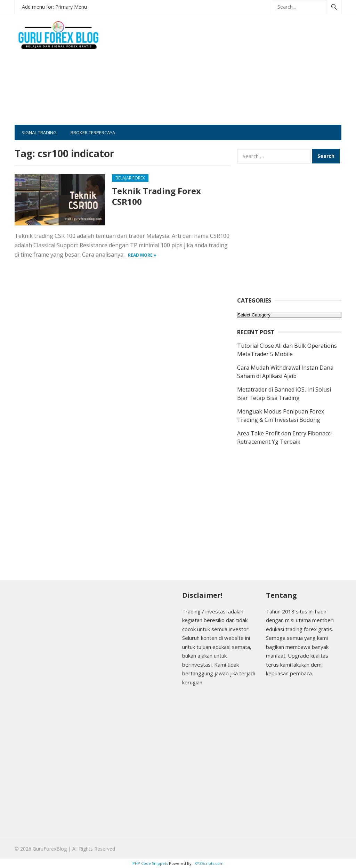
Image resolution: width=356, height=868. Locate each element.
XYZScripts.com (209, 863)
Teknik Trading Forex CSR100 (156, 196)
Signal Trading (39, 132)
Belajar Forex (130, 178)
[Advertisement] (244, 76)
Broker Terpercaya (93, 132)
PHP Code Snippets (150, 863)
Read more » (142, 255)
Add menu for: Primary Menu (54, 7)
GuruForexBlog (50, 849)
